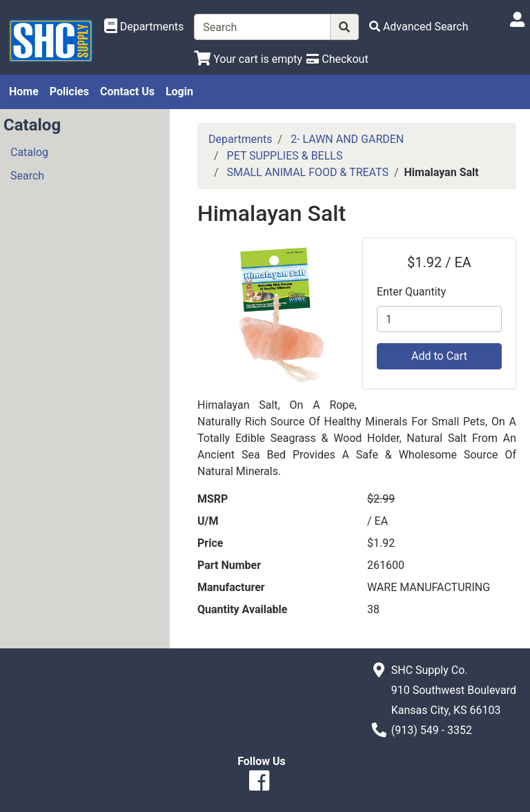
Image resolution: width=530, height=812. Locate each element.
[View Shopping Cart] (248, 59)
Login (179, 91)
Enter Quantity (411, 292)
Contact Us (127, 91)
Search (27, 176)
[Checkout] (337, 59)
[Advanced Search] (419, 27)
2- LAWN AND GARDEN (347, 139)
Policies (69, 91)
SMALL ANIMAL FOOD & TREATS (308, 172)
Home (24, 91)
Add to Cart (439, 356)
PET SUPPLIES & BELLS (285, 156)
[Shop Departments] (144, 27)
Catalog (29, 152)
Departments (241, 139)
